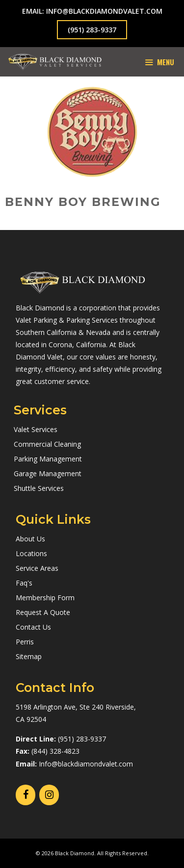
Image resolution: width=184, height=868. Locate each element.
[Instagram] (49, 795)
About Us (30, 539)
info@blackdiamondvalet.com (104, 11)
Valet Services (36, 429)
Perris (25, 642)
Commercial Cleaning (47, 444)
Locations (31, 553)
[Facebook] (26, 795)
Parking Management (48, 459)
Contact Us (33, 627)
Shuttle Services (39, 488)
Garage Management (48, 473)
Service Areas (37, 568)
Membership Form (45, 598)
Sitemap (29, 656)
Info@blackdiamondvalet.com (86, 764)
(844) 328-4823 (55, 751)
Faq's (24, 583)
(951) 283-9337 (92, 30)
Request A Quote (43, 612)
